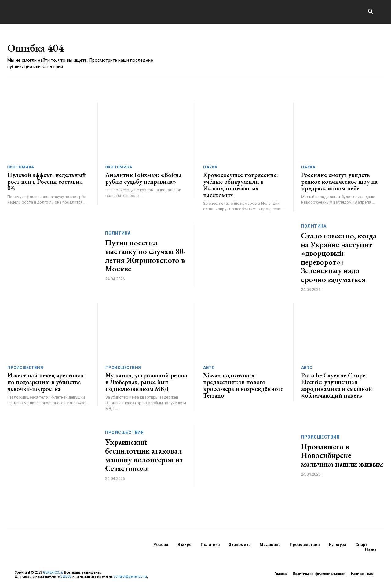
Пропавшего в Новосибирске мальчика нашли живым (342, 457)
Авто (209, 370)
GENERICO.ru (53, 574)
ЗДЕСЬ (66, 579)
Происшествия (25, 370)
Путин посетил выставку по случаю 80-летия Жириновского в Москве (145, 258)
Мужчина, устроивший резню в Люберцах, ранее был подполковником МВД (146, 384)
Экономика (21, 169)
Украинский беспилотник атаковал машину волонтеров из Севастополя (144, 457)
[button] (371, 12)
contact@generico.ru (130, 579)
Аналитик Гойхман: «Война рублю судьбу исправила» (143, 180)
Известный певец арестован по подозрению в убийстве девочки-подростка (46, 384)
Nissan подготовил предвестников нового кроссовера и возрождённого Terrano (243, 388)
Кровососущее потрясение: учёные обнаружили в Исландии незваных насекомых (241, 187)
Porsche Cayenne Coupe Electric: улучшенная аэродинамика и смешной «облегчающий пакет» (337, 388)
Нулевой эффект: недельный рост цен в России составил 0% (47, 184)
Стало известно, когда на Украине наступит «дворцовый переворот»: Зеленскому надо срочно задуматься (339, 260)
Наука (210, 169)
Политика (118, 235)
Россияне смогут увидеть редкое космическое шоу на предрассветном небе (339, 184)
